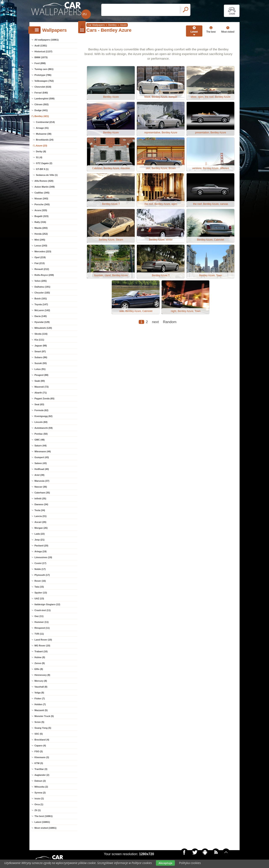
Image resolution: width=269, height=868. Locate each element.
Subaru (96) (41, 357)
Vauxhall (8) (41, 687)
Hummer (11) (42, 622)
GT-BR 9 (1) (42, 169)
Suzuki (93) (41, 363)
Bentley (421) (42, 116)
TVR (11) (39, 634)
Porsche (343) (42, 204)
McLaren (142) (42, 310)
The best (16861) (44, 816)
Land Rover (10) (43, 640)
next (155, 322)
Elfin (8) (39, 669)
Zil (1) (38, 810)
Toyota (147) (41, 304)
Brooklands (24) (45, 140)
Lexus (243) (41, 246)
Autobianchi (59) (44, 428)
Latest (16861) (42, 822)
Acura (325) (41, 210)
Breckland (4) (42, 740)
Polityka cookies (190, 863)
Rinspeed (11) (42, 628)
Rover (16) (40, 581)
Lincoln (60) (41, 422)
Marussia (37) (42, 481)
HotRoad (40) (42, 469)
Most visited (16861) (45, 828)
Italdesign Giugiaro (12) (47, 604)
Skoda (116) (41, 334)
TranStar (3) (41, 769)
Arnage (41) (42, 128)
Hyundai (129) (42, 322)
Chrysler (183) (42, 293)
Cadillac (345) (42, 193)
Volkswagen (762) (44, 81)
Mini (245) (40, 240)
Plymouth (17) (42, 575)
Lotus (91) (40, 369)
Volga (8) (39, 693)
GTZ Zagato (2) (44, 163)
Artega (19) (40, 551)
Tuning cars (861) (44, 69)
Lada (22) (40, 534)
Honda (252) (41, 234)
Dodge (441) (41, 110)
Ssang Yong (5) (43, 728)
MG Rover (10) (42, 646)
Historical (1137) (43, 51)
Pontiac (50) (41, 434)
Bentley (112, 25)
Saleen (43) (41, 463)
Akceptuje (165, 863)
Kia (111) (39, 340)
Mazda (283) (41, 228)
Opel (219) (40, 257)
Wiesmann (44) (43, 451)
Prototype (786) (43, 75)
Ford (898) (40, 63)
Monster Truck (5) (44, 716)
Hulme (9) (40, 657)
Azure (123, 25)
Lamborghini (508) (44, 99)
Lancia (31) (40, 516)
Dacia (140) (41, 316)
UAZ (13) (39, 598)
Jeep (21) (40, 540)
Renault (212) (42, 269)
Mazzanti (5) (41, 710)
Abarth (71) (41, 393)
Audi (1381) (41, 46)
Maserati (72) (42, 387)
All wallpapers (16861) (47, 40)
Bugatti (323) (42, 216)
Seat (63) (39, 404)
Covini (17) (40, 563)
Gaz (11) (39, 616)
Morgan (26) (41, 528)
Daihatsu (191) (42, 287)
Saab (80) (40, 381)
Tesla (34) (40, 510)
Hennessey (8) (42, 675)
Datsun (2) (40, 781)
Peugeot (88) (41, 375)
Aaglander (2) (42, 775)
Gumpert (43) (42, 457)
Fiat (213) (40, 263)
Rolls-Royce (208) (44, 275)
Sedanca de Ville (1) (47, 175)
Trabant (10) (41, 651)
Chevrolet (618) (43, 87)
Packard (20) (41, 546)
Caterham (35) (42, 493)
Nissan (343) (41, 199)
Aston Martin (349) (45, 187)
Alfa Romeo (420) (44, 181)
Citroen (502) (42, 104)
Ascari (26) (40, 522)
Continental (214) (45, 122)
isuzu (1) (39, 798)
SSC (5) (39, 734)
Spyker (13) (41, 593)
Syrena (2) (40, 793)
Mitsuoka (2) (41, 787)
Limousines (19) (43, 557)
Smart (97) (40, 351)
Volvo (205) (41, 281)
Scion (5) (39, 722)
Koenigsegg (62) (44, 416)
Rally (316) (40, 222)
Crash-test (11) (43, 610)
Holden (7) (40, 704)
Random (170, 322)
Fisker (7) (40, 698)
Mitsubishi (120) (43, 328)
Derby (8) (41, 151)
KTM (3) (39, 763)
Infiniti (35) (40, 498)
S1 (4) (39, 157)
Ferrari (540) (41, 93)
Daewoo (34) (41, 504)
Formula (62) (41, 410)
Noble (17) (40, 569)
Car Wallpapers (96, 25)
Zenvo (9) (40, 663)
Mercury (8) (41, 681)
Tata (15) (39, 587)
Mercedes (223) (43, 251)
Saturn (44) (40, 446)
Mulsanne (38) (44, 134)
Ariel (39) (39, 475)
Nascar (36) (41, 487)
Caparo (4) (40, 746)
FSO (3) (39, 751)
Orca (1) (39, 804)
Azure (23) (42, 146)
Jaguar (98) (41, 346)
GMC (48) (40, 440)
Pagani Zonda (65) (44, 398)
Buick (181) (41, 299)
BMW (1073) (41, 57)
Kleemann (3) (42, 757)
